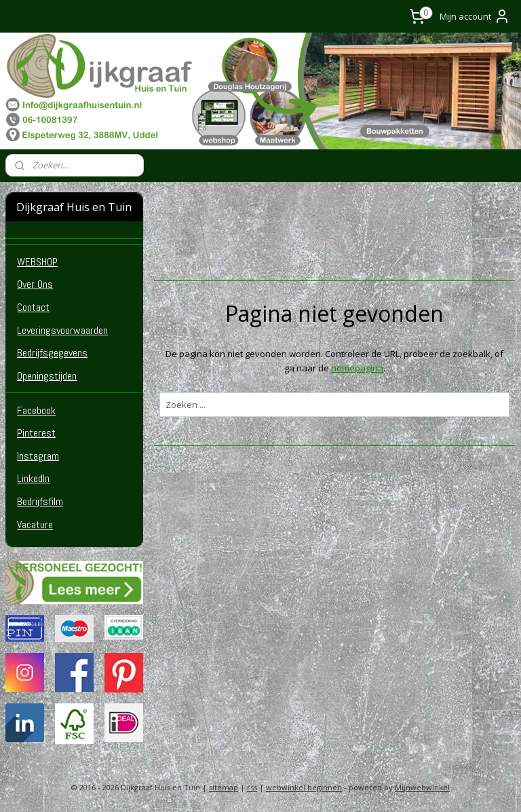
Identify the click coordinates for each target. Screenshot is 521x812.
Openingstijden (47, 376)
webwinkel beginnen (304, 787)
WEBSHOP (37, 262)
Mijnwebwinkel (422, 787)
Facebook (36, 410)
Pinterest (36, 433)
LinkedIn (33, 478)
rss (252, 787)
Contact (33, 307)
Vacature (35, 524)
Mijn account (475, 16)
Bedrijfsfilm (40, 501)
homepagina (357, 367)
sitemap (224, 787)
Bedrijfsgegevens (52, 353)
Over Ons (35, 284)
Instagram (38, 456)
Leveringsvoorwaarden (62, 330)
